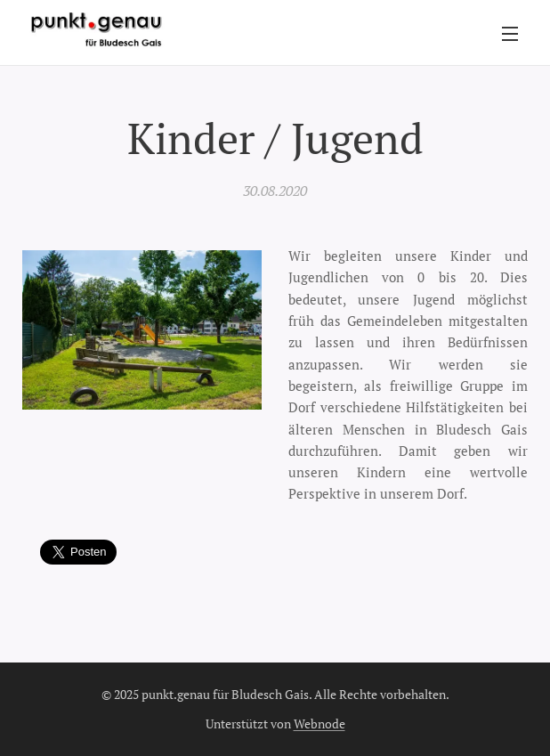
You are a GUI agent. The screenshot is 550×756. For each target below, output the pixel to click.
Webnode (319, 723)
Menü (510, 34)
